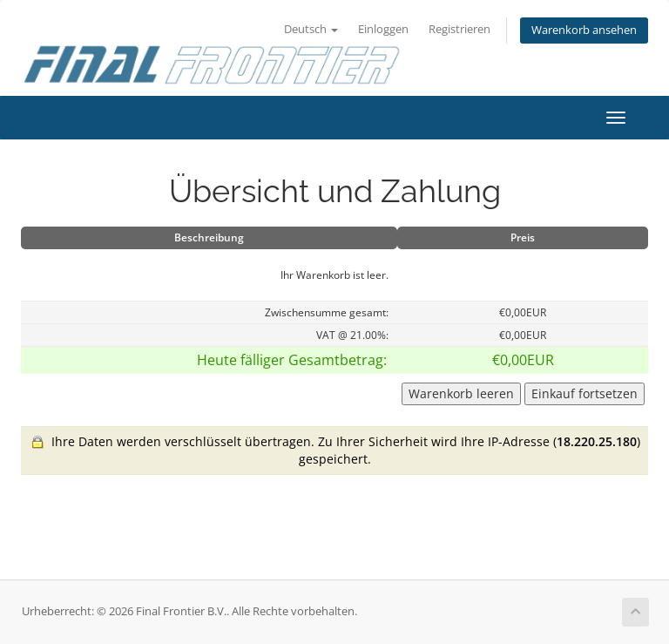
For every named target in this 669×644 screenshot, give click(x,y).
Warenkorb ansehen (584, 30)
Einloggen (383, 29)
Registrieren (460, 29)
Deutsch (311, 29)
